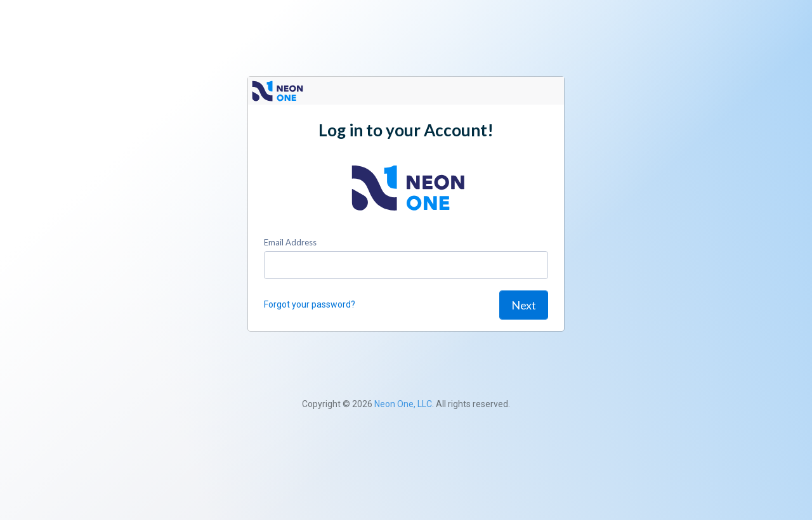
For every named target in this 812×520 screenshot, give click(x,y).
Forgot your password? (310, 304)
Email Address (290, 242)
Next (524, 305)
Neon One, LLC (403, 404)
